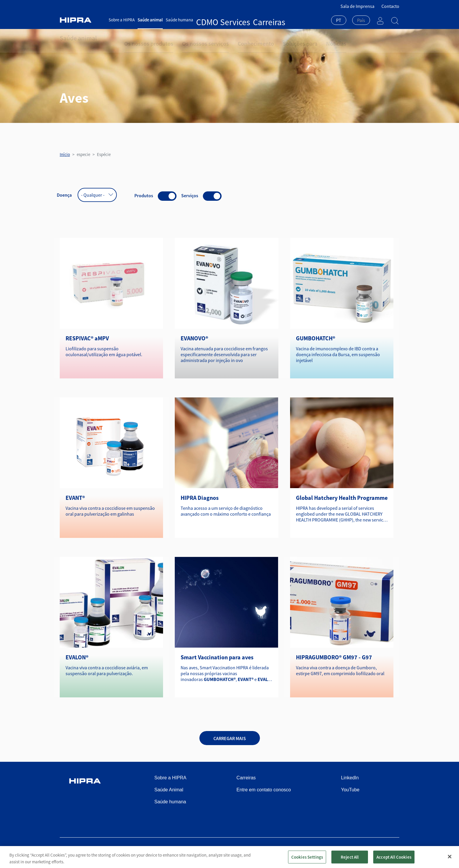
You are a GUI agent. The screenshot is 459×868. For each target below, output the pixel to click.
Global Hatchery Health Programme (342, 498)
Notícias (302, 38)
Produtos (144, 195)
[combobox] (339, 21)
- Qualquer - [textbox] (93, 195)
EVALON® (77, 657)
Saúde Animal (169, 790)
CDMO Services (210, 20)
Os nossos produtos (144, 38)
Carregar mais (230, 738)
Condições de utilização (246, 851)
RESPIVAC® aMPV (87, 338)
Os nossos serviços (191, 38)
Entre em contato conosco (264, 790)
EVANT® (75, 498)
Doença (64, 195)
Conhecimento (234, 38)
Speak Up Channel (382, 851)
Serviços (190, 195)
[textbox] (361, 20)
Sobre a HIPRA (122, 20)
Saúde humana (179, 20)
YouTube (350, 790)
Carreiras (235, 20)
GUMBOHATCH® (316, 338)
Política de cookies (341, 851)
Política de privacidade (296, 851)
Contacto (390, 6)
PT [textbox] (339, 20)
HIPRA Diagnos (200, 498)
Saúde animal (150, 20)
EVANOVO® (194, 338)
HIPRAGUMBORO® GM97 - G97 (334, 657)
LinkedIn (350, 778)
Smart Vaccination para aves (217, 657)
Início (65, 154)
